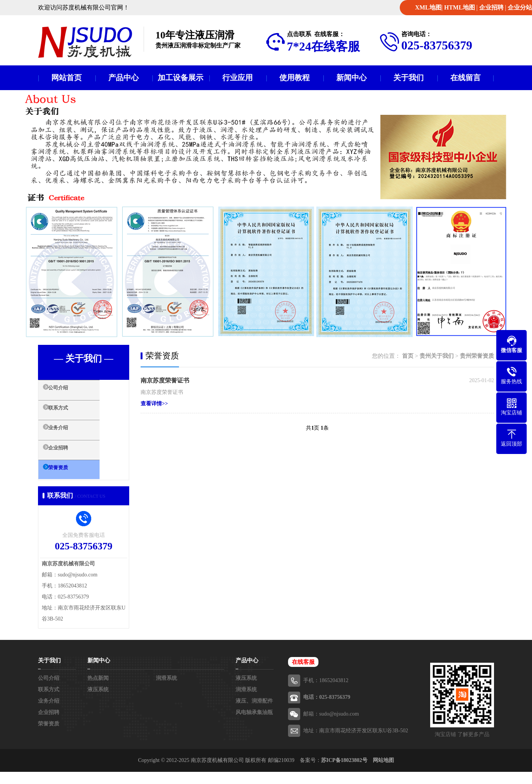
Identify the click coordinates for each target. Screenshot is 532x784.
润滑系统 (166, 690)
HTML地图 (460, 7)
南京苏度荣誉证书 (165, 380)
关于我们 (408, 78)
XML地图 (428, 7)
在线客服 (303, 674)
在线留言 (465, 78)
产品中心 (123, 78)
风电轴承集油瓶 (254, 724)
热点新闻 (98, 690)
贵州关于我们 (437, 356)
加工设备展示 (180, 78)
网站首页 (66, 78)
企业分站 (520, 7)
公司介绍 (67, 391)
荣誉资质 (67, 481)
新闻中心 (351, 78)
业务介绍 (67, 436)
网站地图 (383, 772)
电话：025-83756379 (327, 709)
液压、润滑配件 (254, 713)
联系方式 (67, 414)
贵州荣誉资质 (477, 356)
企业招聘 (491, 7)
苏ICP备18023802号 (344, 772)
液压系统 (98, 702)
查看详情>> (154, 404)
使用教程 (294, 78)
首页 (408, 356)
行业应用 (237, 78)
